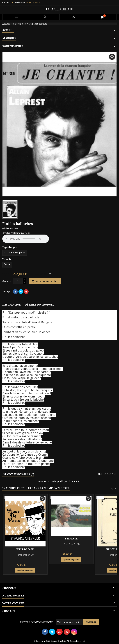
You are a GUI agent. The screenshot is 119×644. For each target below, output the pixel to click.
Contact (6, 3)
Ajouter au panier (45, 281)
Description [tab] (12, 305)
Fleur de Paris (25, 549)
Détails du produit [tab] (39, 305)
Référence (8, 229)
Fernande (71, 539)
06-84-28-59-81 (33, 3)
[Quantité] (18, 281)
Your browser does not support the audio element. (26, 239)
